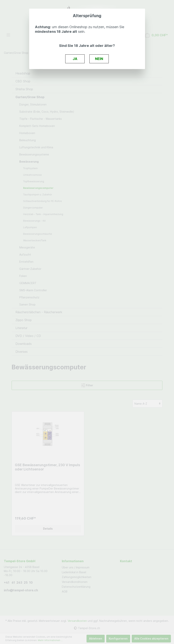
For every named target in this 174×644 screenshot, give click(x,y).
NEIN (99, 59)
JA (75, 59)
